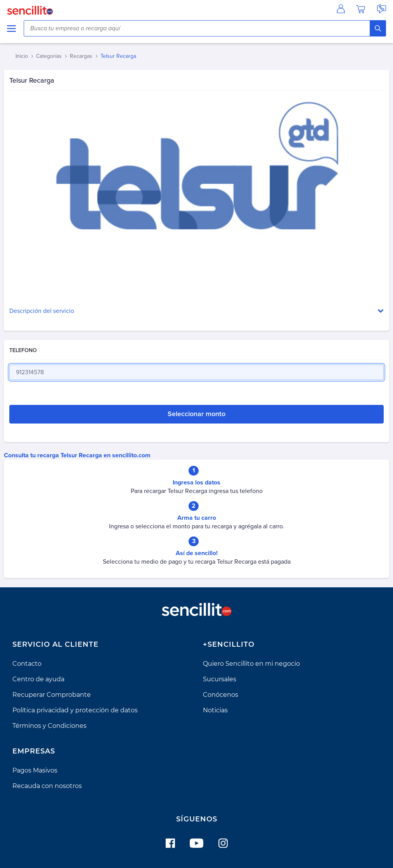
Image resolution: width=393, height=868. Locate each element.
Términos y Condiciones (49, 726)
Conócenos (221, 695)
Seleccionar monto (196, 414)
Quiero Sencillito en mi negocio (251, 664)
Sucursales (220, 679)
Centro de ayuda (38, 679)
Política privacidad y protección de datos (75, 710)
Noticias (215, 710)
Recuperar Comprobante (52, 695)
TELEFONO (23, 350)
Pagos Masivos (35, 770)
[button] (196, 311)
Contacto (27, 664)
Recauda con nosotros (47, 786)
